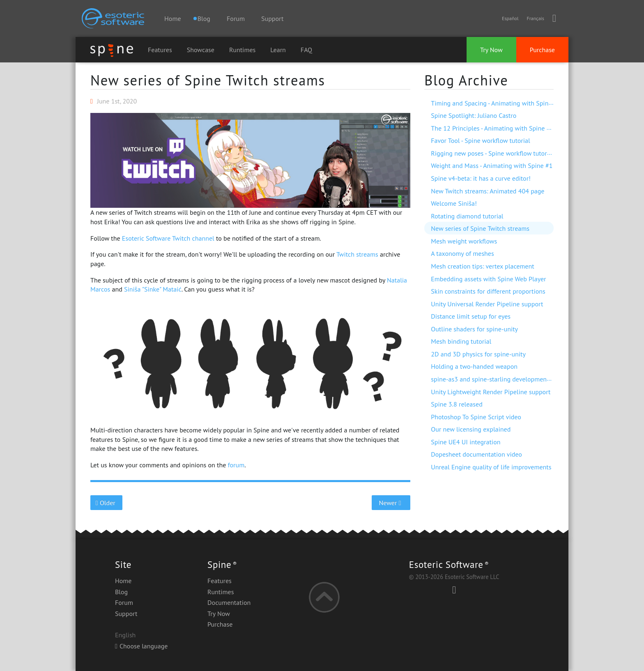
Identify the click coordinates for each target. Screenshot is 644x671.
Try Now (491, 50)
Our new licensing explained (471, 429)
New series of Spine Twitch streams (208, 80)
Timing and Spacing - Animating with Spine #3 (496, 103)
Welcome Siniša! (454, 203)
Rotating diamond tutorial (467, 216)
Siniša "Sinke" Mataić (153, 289)
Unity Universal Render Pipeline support (487, 304)
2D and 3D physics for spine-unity (478, 354)
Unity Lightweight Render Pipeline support (491, 392)
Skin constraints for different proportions (488, 291)
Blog (121, 592)
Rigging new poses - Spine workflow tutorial (492, 153)
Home (172, 18)
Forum (236, 18)
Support (272, 18)
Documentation (229, 602)
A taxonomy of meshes (462, 253)
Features (160, 50)
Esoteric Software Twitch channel (168, 238)
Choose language (141, 646)
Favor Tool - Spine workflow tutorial (480, 140)
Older (107, 503)
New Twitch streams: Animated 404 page (488, 191)
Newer (391, 503)
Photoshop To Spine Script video (476, 417)
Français (535, 18)
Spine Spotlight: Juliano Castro (474, 115)
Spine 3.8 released (457, 404)
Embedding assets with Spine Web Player (488, 279)
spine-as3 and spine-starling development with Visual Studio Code (524, 379)
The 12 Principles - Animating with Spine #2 (492, 128)
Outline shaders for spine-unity (474, 329)
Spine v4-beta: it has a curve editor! (481, 178)
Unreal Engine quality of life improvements (491, 467)
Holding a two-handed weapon (474, 366)
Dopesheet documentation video (476, 454)
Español (510, 18)
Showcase (201, 50)
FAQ (306, 50)
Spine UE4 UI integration (466, 442)
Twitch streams (357, 254)
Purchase (542, 50)
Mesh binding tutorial (461, 341)
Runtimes (242, 50)
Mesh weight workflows (464, 241)
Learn (278, 50)
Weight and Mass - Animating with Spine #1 (492, 165)
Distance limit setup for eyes (471, 316)
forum (236, 465)
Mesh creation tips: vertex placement (482, 266)
